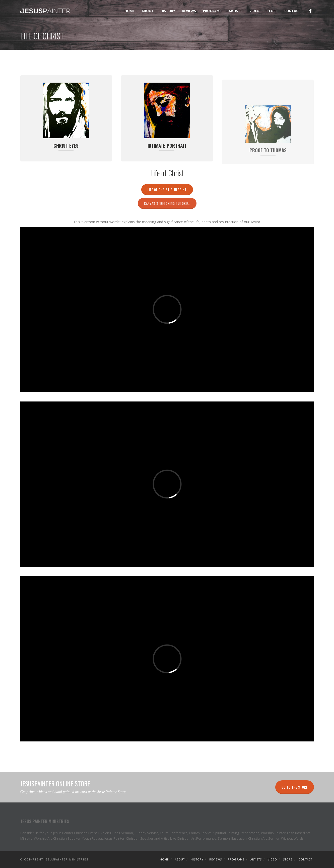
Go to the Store (295, 787)
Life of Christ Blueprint (167, 190)
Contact (292, 11)
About (148, 11)
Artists (236, 11)
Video (254, 11)
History (168, 11)
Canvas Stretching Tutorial (167, 203)
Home (129, 11)
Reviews (189, 11)
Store (272, 11)
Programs (212, 11)
